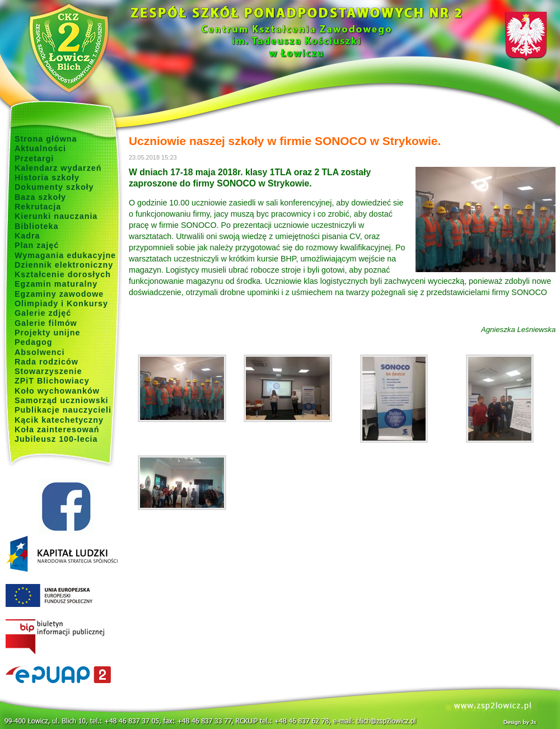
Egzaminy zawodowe (59, 294)
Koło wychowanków (57, 391)
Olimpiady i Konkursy (61, 303)
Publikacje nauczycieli (63, 410)
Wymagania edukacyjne (65, 255)
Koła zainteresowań (57, 429)
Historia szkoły (47, 177)
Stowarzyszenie (48, 371)
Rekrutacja (38, 207)
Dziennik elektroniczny (64, 265)
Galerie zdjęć (43, 313)
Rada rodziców (46, 362)
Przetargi (34, 158)
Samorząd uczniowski (62, 400)
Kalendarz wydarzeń (58, 168)
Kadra (27, 236)
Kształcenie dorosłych (63, 274)
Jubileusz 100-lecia (56, 439)
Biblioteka (36, 226)
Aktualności (40, 148)
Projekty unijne (48, 333)
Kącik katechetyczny (59, 420)
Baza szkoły (40, 197)
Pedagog (33, 342)
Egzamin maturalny (56, 284)
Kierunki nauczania (56, 216)
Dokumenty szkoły (54, 187)
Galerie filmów (46, 323)
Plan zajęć (37, 245)
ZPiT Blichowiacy (52, 381)
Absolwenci (39, 352)
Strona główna (46, 139)
